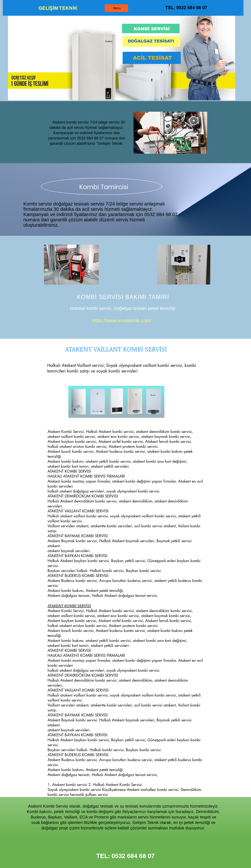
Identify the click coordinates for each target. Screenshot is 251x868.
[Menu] (117, 8)
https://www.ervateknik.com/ (122, 320)
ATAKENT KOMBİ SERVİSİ (69, 606)
